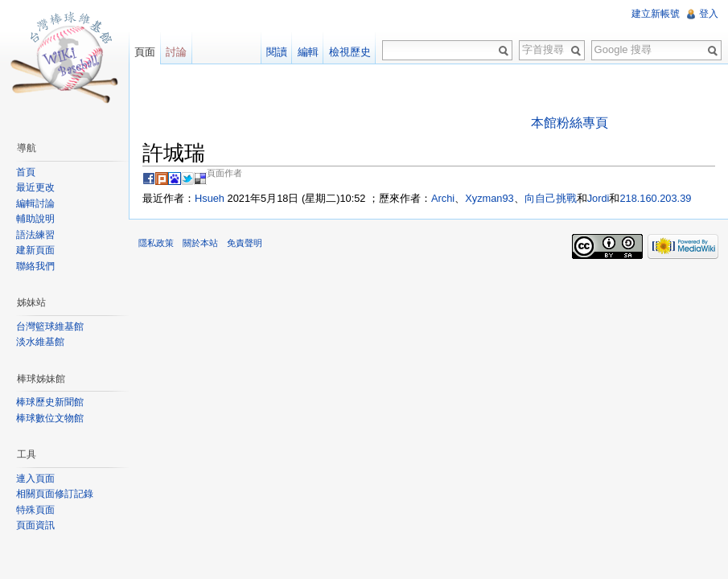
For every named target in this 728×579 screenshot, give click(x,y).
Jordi (598, 198)
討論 (176, 52)
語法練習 (35, 235)
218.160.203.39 (655, 198)
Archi (443, 198)
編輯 (308, 52)
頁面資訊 (35, 525)
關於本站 (200, 243)
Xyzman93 (489, 198)
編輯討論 (35, 203)
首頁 (26, 172)
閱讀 (277, 52)
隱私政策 (156, 243)
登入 (709, 14)
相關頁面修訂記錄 (55, 494)
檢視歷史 (350, 52)
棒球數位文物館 (50, 418)
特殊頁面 (35, 510)
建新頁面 (35, 250)
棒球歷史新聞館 (50, 402)
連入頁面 (35, 478)
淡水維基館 (40, 342)
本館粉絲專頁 (570, 123)
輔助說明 (35, 219)
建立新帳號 (656, 14)
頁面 (145, 52)
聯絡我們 (35, 266)
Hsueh (210, 198)
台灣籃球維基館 (50, 326)
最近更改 (35, 187)
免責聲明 (245, 243)
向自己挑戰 (551, 198)
